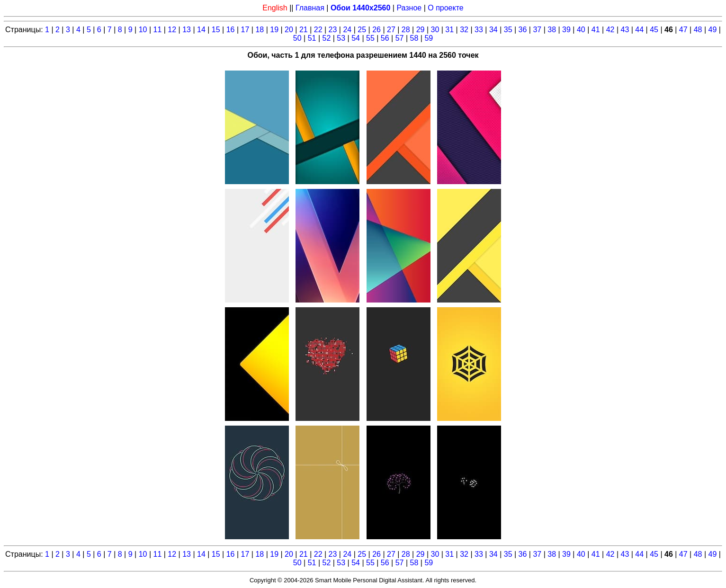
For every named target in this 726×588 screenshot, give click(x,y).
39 (566, 30)
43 (625, 30)
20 (289, 30)
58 (414, 38)
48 (698, 30)
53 (341, 38)
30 (435, 30)
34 (493, 30)
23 (333, 30)
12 (172, 30)
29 (421, 30)
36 (523, 30)
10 (143, 30)
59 (429, 38)
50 (297, 38)
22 (318, 30)
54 (356, 38)
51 (312, 38)
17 (245, 30)
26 (376, 30)
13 (187, 30)
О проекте (445, 8)
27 (391, 30)
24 (347, 30)
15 (216, 30)
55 (370, 38)
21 (304, 30)
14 (201, 30)
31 (449, 30)
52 (326, 38)
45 (654, 30)
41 (596, 30)
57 (400, 38)
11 (157, 30)
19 (274, 30)
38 (552, 30)
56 (385, 38)
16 (231, 30)
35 (508, 30)
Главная (310, 8)
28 (406, 30)
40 (581, 30)
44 (639, 30)
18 (260, 30)
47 (683, 30)
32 (464, 30)
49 (713, 30)
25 (362, 30)
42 (610, 30)
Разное (409, 8)
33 (479, 30)
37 (537, 30)
